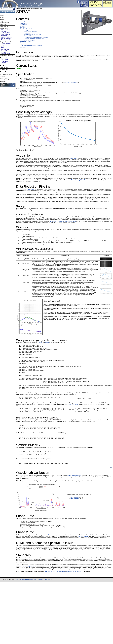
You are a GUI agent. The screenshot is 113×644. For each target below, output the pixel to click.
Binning (26, 30)
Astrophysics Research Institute (23, 596)
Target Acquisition (6, 34)
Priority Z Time (5, 51)
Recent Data (4, 61)
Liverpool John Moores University (41, 596)
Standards (23, 47)
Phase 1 (3, 45)
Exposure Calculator (6, 37)
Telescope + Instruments (26, 8)
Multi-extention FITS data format (33, 34)
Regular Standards (6, 38)
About (2, 17)
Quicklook (4, 63)
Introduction (23, 22)
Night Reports (5, 22)
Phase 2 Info (23, 44)
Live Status (4, 24)
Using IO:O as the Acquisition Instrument (79, 180)
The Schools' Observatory (4, 67)
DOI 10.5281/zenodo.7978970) (74, 588)
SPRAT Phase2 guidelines (74, 492)
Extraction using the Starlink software (34, 39)
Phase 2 (50, 552)
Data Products (5, 58)
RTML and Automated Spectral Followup (31, 46)
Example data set (29, 36)
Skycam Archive (5, 64)
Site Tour (3, 31)
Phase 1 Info (23, 43)
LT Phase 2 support (83, 553)
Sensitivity (23, 26)
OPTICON (4, 52)
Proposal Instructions (7, 42)
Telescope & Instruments (4, 27)
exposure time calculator (72, 83)
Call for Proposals (6, 44)
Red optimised (75, 515)
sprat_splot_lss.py (73, 414)
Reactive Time (5, 49)
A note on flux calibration (31, 32)
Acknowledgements (6, 74)
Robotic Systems (6, 33)
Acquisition (23, 27)
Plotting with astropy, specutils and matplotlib (36, 37)
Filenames (27, 33)
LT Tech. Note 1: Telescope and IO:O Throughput (63, 221)
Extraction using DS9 (30, 40)
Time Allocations (5, 54)
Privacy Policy (5, 79)
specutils (40, 343)
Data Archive (4, 60)
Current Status (24, 23)
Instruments (36, 8)
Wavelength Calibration (26, 41)
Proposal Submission (7, 56)
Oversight (3, 81)
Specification (23, 25)
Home (17, 8)
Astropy (47, 343)
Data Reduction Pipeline (27, 29)
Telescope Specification (7, 30)
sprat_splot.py (48, 402)
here (106, 583)
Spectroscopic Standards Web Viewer (55, 588)
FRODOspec (73, 158)
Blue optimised (75, 514)
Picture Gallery (5, 72)
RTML (3, 48)
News (2, 20)
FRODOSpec (31, 189)
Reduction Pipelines (6, 40)
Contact (3, 77)
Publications (4, 70)
